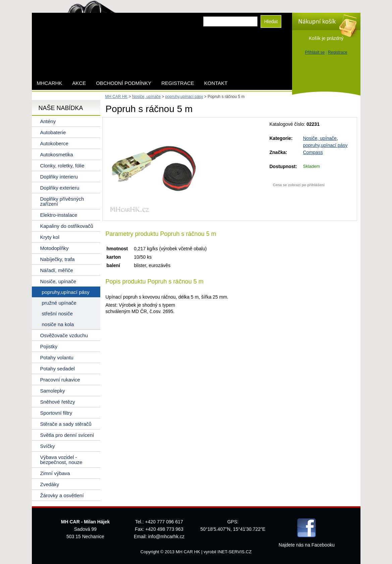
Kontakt (216, 83)
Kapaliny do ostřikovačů (67, 226)
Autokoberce (54, 143)
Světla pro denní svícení (67, 435)
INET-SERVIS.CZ (235, 552)
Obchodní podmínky (124, 83)
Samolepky (53, 391)
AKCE (79, 83)
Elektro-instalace (59, 215)
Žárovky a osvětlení (62, 495)
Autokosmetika (57, 155)
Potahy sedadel (58, 369)
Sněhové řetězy (58, 402)
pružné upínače (59, 303)
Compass (313, 152)
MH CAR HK (117, 97)
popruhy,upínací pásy (325, 145)
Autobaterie (53, 132)
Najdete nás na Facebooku (307, 545)
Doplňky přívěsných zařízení (62, 201)
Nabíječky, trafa (58, 259)
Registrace (338, 52)
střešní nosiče (58, 314)
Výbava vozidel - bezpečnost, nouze (61, 460)
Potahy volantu (57, 357)
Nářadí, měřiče (57, 270)
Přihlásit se (315, 52)
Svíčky (48, 446)
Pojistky (49, 346)
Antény (48, 121)
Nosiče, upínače (320, 138)
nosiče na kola (58, 324)
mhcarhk (50, 83)
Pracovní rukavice (60, 380)
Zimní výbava (55, 473)
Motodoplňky (54, 248)
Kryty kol (50, 237)
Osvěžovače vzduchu (64, 335)
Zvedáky (50, 484)
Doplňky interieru (59, 177)
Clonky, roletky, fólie (62, 166)
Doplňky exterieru (60, 188)
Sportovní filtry (56, 413)
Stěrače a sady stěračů (66, 424)
